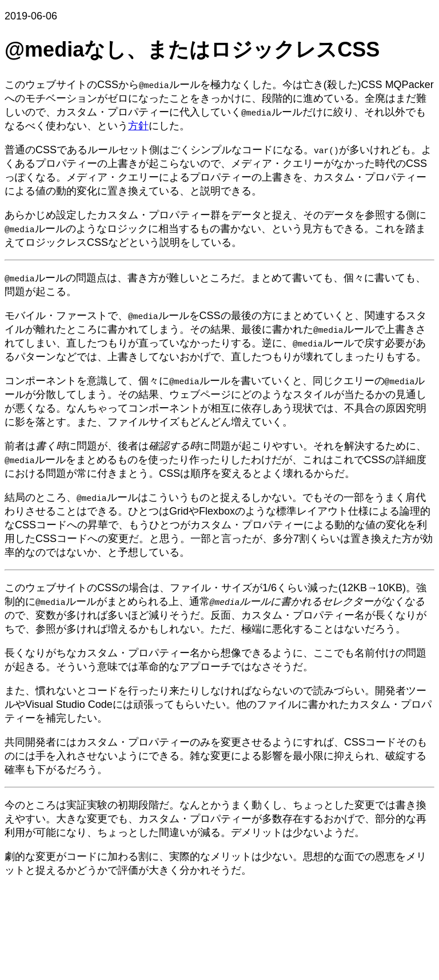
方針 (138, 126)
